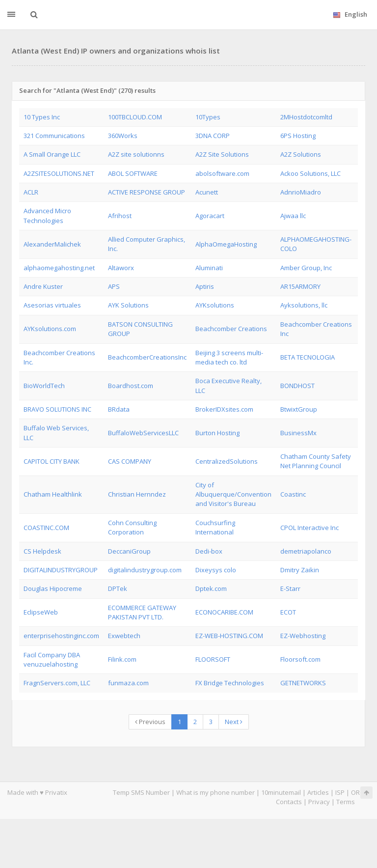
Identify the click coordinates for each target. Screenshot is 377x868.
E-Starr (290, 588)
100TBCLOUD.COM (135, 117)
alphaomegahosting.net (59, 268)
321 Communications (54, 136)
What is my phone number (215, 792)
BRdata (119, 409)
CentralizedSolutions (227, 461)
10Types (208, 117)
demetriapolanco (306, 551)
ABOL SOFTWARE (133, 173)
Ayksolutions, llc (304, 305)
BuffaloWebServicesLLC (143, 433)
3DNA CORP (213, 136)
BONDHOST (297, 386)
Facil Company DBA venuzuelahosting (52, 659)
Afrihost (120, 216)
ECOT (288, 612)
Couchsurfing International (215, 527)
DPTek (118, 588)
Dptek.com (211, 588)
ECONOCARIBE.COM (224, 612)
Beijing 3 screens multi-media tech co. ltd (229, 357)
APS (114, 286)
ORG (358, 792)
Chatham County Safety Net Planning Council (316, 461)
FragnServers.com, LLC (57, 683)
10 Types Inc (42, 117)
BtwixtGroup (299, 409)
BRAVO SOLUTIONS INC (57, 409)
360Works (123, 136)
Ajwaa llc (293, 216)
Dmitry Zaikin (300, 570)
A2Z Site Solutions (222, 154)
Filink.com (122, 659)
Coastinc (293, 494)
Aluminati (209, 268)
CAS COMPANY (130, 461)
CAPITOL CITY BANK (52, 461)
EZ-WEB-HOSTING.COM (229, 636)
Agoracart (210, 216)
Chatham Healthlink (53, 494)
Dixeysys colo (216, 570)
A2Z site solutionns (136, 154)
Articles (318, 792)
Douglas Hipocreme (53, 588)
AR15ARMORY (300, 286)
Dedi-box (209, 551)
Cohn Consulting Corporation (132, 527)
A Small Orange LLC (52, 154)
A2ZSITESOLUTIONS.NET (59, 173)
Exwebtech (124, 636)
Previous (150, 722)
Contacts (289, 802)
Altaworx (121, 268)
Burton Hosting (217, 433)
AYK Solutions (128, 305)
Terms (346, 802)
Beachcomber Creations (231, 329)
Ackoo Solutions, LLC (310, 173)
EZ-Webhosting (303, 636)
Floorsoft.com (300, 659)
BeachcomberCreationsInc (147, 357)
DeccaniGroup (129, 551)
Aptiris (205, 286)
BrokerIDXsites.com (224, 409)
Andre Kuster (43, 286)
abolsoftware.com (222, 173)
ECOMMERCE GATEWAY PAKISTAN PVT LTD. (142, 612)
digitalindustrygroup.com (145, 570)
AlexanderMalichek (52, 244)
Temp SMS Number (141, 792)
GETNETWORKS (303, 683)
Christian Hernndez (137, 494)
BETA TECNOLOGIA (308, 357)
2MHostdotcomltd (306, 117)
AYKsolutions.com (50, 329)
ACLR (31, 192)
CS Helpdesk (42, 551)
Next (234, 722)
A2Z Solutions (301, 154)
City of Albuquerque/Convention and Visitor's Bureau (233, 494)
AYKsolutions (215, 305)
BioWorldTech (44, 386)
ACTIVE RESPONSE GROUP (147, 192)
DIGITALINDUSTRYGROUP (61, 570)
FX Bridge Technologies (230, 683)
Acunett (207, 192)
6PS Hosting (298, 136)
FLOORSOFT (213, 659)
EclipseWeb (41, 612)
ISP (340, 792)
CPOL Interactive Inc (310, 528)
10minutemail (281, 792)
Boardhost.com (131, 386)
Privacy (319, 802)
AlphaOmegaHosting (226, 244)
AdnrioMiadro (301, 192)
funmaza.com (128, 683)
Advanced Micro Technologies (47, 215)
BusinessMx (298, 433)
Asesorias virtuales (52, 305)
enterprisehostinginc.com (61, 636)
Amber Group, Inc (306, 268)
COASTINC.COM (46, 528)
